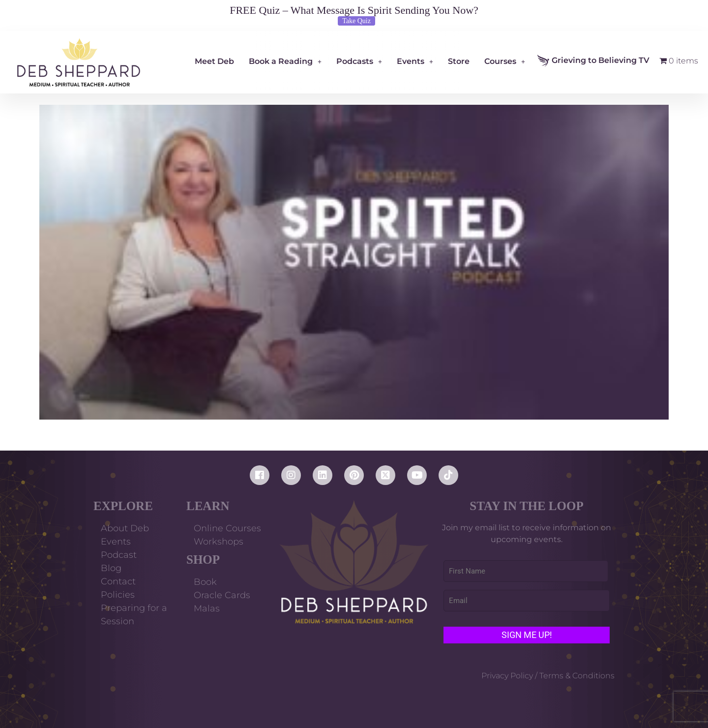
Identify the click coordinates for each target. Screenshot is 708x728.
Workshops (219, 542)
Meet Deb (214, 61)
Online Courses (227, 528)
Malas (207, 608)
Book (205, 582)
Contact (118, 581)
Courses (505, 61)
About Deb (125, 528)
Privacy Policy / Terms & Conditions (548, 676)
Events (415, 61)
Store (459, 61)
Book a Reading (285, 61)
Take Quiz (356, 21)
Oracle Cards (222, 595)
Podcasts (359, 61)
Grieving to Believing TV (593, 61)
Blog (111, 568)
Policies (118, 595)
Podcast (119, 555)
